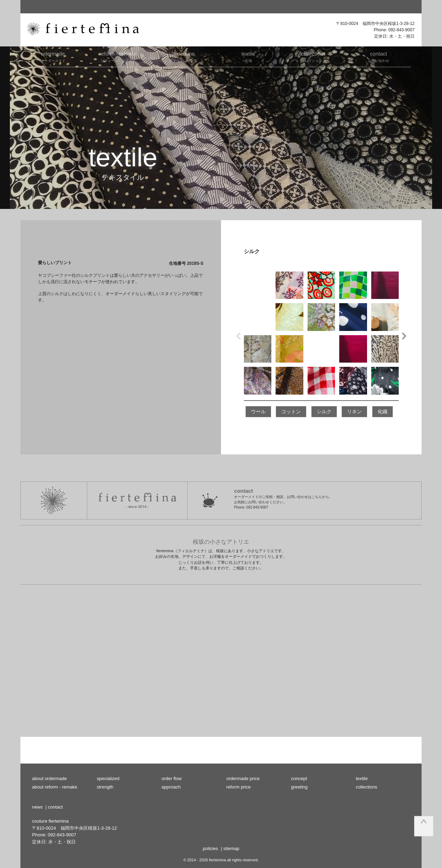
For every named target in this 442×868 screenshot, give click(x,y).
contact (55, 807)
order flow (172, 778)
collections (367, 787)
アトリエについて (183, 56)
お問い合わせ (378, 56)
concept (299, 778)
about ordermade (49, 778)
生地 (248, 56)
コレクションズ (313, 56)
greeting (299, 787)
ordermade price (243, 778)
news (37, 807)
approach (171, 787)
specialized (108, 778)
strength (105, 787)
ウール (258, 411)
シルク (324, 411)
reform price (238, 787)
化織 (383, 411)
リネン (354, 411)
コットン (291, 411)
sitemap (231, 848)
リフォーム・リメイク (118, 56)
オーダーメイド (53, 56)
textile (362, 778)
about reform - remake (55, 787)
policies (210, 848)
